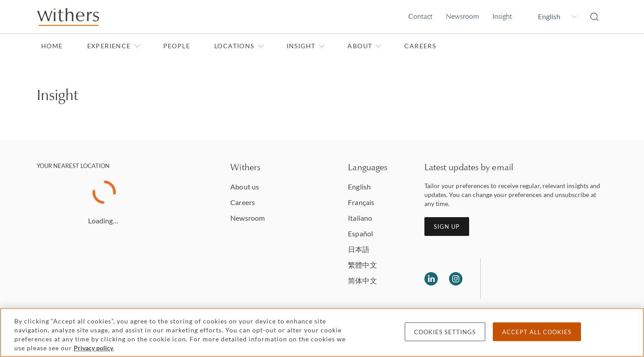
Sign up (447, 227)
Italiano (360, 218)
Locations (239, 46)
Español (360, 233)
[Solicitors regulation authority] (533, 279)
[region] (322, 332)
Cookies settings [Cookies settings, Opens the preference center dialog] (445, 332)
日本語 (359, 249)
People (177, 46)
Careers (420, 46)
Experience (114, 46)
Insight (502, 16)
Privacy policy (93, 348)
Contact (420, 16)
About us (245, 187)
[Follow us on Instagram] (456, 279)
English (359, 187)
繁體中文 (362, 265)
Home (52, 46)
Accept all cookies (537, 332)
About (364, 46)
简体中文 (362, 280)
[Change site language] (551, 17)
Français (361, 202)
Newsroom (462, 16)
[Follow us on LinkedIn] (431, 279)
